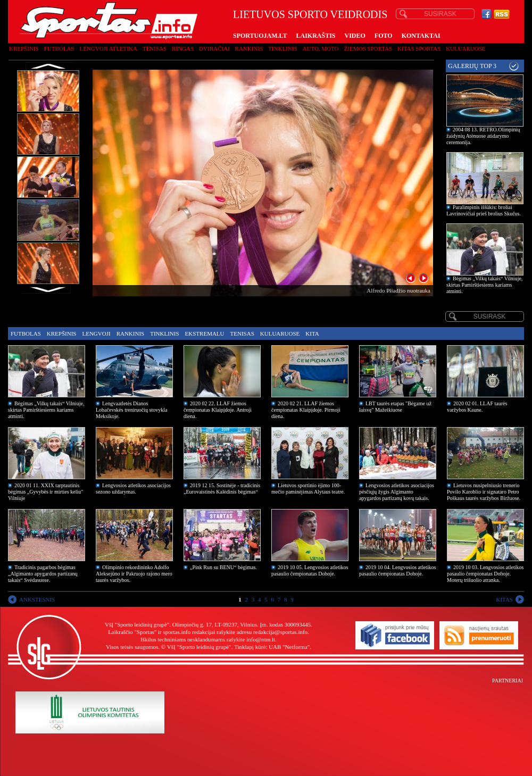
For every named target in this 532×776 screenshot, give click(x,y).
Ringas (183, 48)
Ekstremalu (205, 333)
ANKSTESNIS (37, 599)
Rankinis (249, 48)
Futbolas (59, 48)
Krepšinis (24, 48)
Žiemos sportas (368, 48)
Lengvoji (96, 333)
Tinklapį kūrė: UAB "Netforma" (272, 647)
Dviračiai (214, 48)
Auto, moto (321, 48)
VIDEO (355, 36)
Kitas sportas (419, 48)
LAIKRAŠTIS (315, 36)
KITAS (504, 599)
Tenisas (155, 48)
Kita (312, 333)
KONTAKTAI (421, 36)
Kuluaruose (466, 48)
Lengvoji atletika (108, 48)
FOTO (384, 36)
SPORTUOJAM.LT (260, 36)
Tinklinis (282, 48)
